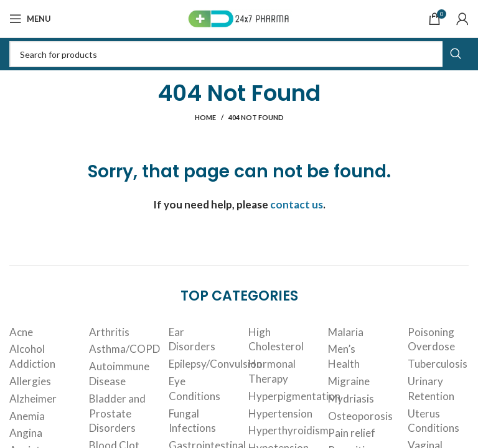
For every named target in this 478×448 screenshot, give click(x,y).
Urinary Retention (431, 389)
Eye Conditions (194, 389)
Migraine (349, 381)
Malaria (346, 332)
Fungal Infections (192, 421)
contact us (297, 204)
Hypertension (280, 413)
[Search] (239, 54)
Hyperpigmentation (294, 396)
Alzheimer (33, 399)
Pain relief (352, 433)
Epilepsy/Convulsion (215, 364)
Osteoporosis (360, 416)
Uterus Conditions (433, 421)
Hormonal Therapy (272, 371)
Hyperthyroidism (288, 430)
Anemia (27, 416)
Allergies (30, 381)
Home (205, 117)
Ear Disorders (192, 339)
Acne (21, 332)
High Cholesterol (276, 339)
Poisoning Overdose (431, 339)
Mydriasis (351, 399)
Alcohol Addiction (32, 356)
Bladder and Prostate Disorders (117, 413)
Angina (26, 433)
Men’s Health (344, 356)
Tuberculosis (438, 364)
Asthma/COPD (124, 349)
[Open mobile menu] (30, 19)
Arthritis (109, 332)
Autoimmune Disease (119, 374)
